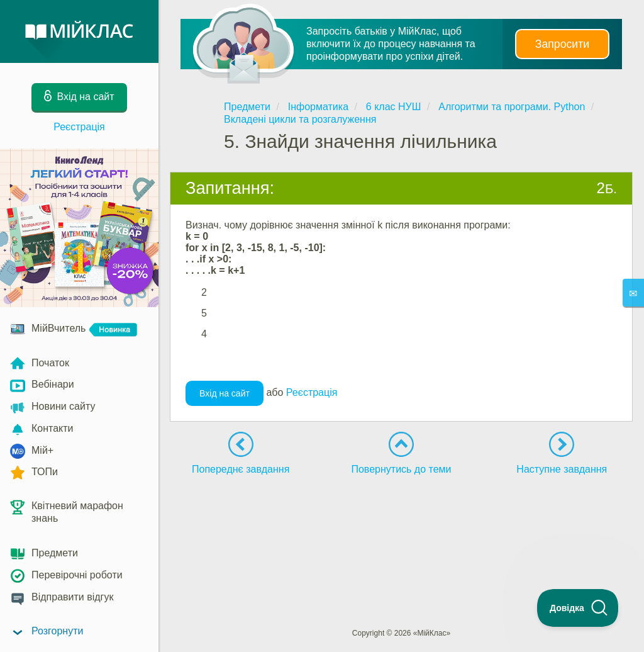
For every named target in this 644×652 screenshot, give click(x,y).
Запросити (562, 44)
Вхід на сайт (225, 393)
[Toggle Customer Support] (578, 608)
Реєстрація (79, 127)
